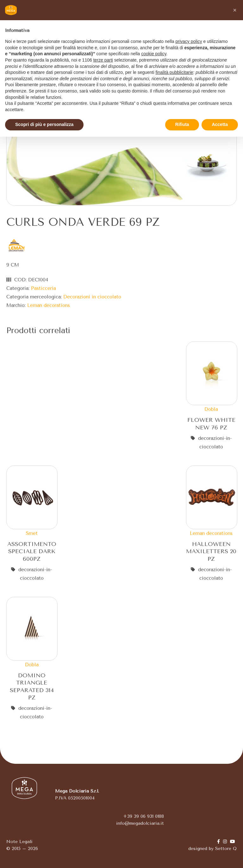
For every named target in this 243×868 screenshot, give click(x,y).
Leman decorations (49, 305)
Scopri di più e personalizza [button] (44, 124)
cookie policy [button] (154, 54)
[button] (235, 10)
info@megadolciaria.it (140, 823)
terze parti (103, 60)
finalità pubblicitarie (174, 72)
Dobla (211, 409)
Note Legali (19, 842)
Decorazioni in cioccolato (92, 297)
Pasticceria (44, 288)
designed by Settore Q (212, 849)
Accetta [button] (220, 124)
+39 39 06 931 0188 (143, 816)
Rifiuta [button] (182, 124)
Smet (32, 533)
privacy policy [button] (189, 41)
